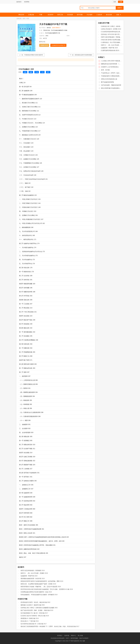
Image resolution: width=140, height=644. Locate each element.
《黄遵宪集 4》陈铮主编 (27, 618)
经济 (28, 18)
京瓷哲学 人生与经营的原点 (110, 67)
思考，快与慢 (105, 70)
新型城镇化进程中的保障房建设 (83, 55)
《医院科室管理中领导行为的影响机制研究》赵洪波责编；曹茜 (40, 581)
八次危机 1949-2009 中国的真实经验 (113, 61)
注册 (121, 2)
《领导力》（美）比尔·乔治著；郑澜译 (32, 573)
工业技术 (99, 15)
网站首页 (21, 15)
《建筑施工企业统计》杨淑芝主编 (30, 605)
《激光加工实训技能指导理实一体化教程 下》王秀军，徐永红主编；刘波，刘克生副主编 (48, 626)
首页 (24, 18)
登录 (115, 2)
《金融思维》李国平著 (27, 576)
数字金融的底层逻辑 (107, 82)
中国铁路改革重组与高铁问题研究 (34, 55)
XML (81, 641)
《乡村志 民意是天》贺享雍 (109, 29)
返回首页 (19, 2)
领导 (48, 72)
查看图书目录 (44, 45)
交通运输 (31, 15)
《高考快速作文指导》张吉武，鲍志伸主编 (33, 602)
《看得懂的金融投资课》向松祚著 (30, 579)
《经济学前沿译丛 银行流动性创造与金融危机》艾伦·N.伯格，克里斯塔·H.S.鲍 (44, 589)
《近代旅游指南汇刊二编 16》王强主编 (32, 613)
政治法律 (109, 15)
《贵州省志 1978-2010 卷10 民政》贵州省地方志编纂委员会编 (120, 34)
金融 (25, 72)
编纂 (31, 72)
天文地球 (89, 15)
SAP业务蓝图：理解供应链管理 (111, 85)
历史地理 (70, 15)
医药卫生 (60, 15)
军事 (41, 15)
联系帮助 (27, 2)
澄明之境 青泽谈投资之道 (109, 79)
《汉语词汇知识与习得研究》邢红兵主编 (32, 616)
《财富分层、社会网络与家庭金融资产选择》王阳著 (36, 584)
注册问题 (67, 636)
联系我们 (60, 636)
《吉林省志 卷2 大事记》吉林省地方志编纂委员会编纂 (37, 608)
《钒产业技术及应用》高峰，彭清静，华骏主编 (35, 610)
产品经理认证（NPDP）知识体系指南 (113, 73)
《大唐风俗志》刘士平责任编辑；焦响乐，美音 (115, 42)
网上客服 (80, 636)
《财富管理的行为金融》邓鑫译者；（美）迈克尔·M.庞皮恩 (38, 587)
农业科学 (51, 15)
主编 (37, 72)
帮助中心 (73, 636)
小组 (42, 72)
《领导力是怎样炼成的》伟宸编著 (30, 570)
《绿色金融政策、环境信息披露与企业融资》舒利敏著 (37, 595)
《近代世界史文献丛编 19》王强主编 (31, 624)
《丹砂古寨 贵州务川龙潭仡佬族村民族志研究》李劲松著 (118, 40)
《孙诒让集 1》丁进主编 (27, 621)
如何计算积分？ (57, 28)
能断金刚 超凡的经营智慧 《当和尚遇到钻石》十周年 (118, 64)
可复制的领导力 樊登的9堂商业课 (112, 76)
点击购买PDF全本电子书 (58, 45)
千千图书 (30, 9)
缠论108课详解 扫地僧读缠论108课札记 (114, 88)
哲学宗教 (80, 15)
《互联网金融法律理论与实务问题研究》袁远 (34, 592)
